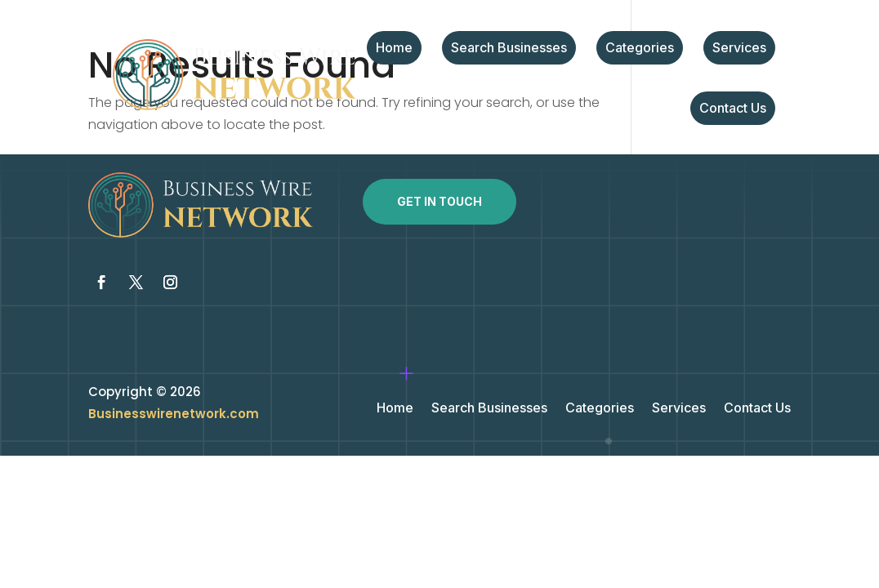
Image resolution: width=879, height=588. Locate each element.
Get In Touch (439, 201)
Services (739, 49)
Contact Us (733, 109)
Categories (640, 49)
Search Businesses (509, 49)
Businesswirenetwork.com (174, 414)
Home (394, 49)
